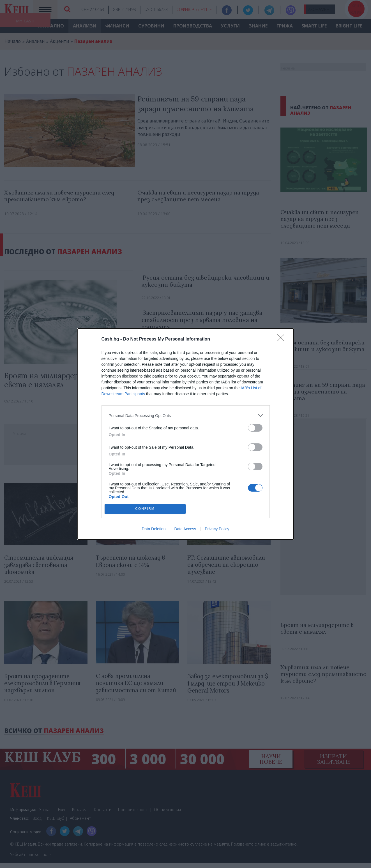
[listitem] (186, 416)
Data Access (185, 529)
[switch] (255, 428)
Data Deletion (154, 529)
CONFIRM (145, 509)
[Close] (283, 339)
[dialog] (186, 434)
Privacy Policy (217, 529)
